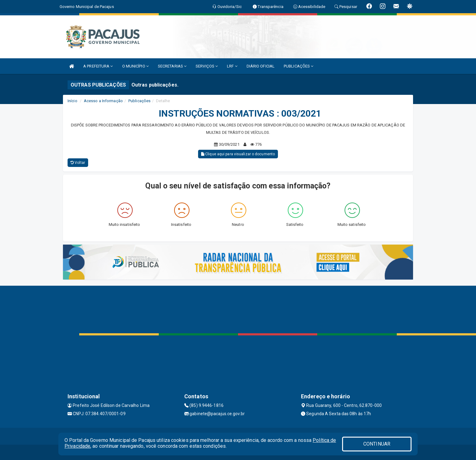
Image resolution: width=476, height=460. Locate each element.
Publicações (139, 101)
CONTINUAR (377, 444)
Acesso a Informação (103, 101)
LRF (232, 66)
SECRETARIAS (172, 66)
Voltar (78, 163)
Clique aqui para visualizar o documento (238, 154)
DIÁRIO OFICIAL (261, 66)
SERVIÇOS (207, 66)
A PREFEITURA (98, 66)
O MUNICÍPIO (135, 66)
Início (72, 101)
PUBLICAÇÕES (298, 66)
